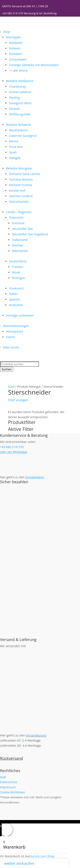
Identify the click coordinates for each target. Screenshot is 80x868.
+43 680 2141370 (13, 13)
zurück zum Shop (42, 856)
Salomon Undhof (21, 196)
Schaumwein (18, 59)
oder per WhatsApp (14, 452)
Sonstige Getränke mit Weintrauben (34, 65)
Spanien (15, 299)
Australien (16, 305)
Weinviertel (20, 251)
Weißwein (16, 43)
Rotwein (15, 48)
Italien (13, 294)
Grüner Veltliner (20, 92)
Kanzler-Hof (17, 190)
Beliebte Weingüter (19, 168)
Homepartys (15, 331)
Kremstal (18, 223)
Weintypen (13, 37)
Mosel (16, 272)
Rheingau (18, 278)
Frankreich (16, 288)
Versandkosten (36, 735)
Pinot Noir (16, 147)
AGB (3, 777)
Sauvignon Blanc (20, 103)
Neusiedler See (22, 229)
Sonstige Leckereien (20, 315)
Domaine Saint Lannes (25, 174)
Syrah (13, 152)
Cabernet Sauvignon (23, 136)
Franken (18, 267)
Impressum (8, 787)
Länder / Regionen (19, 212)
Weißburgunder (20, 114)
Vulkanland (20, 240)
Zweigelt (15, 158)
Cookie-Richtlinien (12, 792)
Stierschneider (19, 202)
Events (11, 337)
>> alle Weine (18, 70)
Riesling (14, 98)
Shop (7, 32)
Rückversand (11, 758)
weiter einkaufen (19, 863)
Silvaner (15, 109)
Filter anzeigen (18, 400)
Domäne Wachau (21, 179)
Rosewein (16, 54)
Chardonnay (17, 86)
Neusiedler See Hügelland (30, 234)
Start (11, 387)
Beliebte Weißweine (20, 81)
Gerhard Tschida (20, 185)
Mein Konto (11, 347)
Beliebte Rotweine (19, 125)
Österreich (16, 218)
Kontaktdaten (35, 477)
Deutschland (18, 261)
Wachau (17, 245)
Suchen (7, 369)
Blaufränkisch (18, 130)
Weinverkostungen (16, 326)
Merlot (14, 141)
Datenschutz (9, 782)
